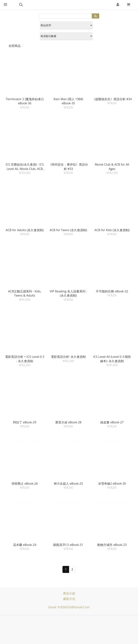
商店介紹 (69, 593)
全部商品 (15, 46)
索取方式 (69, 599)
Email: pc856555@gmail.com (69, 607)
